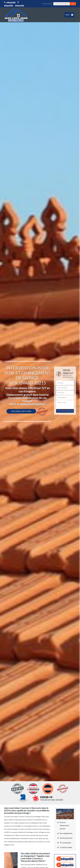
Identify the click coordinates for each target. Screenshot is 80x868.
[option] (40, 434)
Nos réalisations (21, 411)
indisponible (10, 2)
